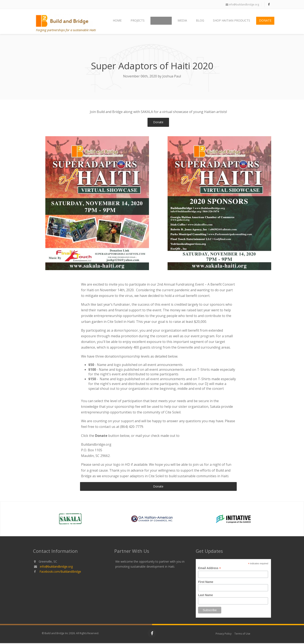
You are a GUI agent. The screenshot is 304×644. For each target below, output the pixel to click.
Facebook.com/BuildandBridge (60, 572)
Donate (266, 22)
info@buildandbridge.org (242, 4)
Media (185, 22)
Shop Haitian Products (233, 22)
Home (123, 22)
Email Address (209, 569)
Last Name (205, 596)
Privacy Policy (224, 634)
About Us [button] (165, 22)
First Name (206, 583)
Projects (142, 22)
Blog (202, 22)
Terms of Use (242, 634)
